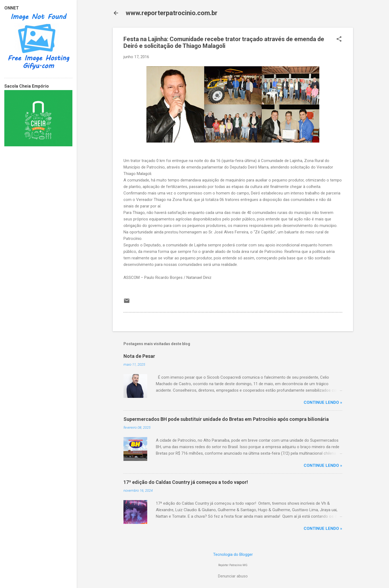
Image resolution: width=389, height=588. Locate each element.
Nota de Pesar (139, 356)
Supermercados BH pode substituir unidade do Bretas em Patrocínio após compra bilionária (226, 419)
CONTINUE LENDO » (323, 402)
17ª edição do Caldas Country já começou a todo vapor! (186, 482)
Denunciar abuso (233, 576)
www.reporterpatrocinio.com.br (172, 13)
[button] (339, 39)
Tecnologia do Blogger (233, 554)
